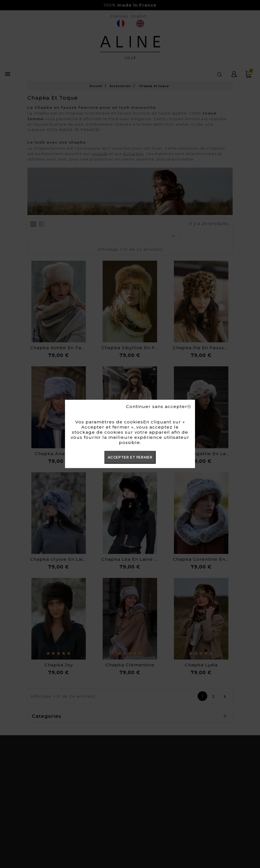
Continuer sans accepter (158, 407)
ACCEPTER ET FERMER (130, 457)
